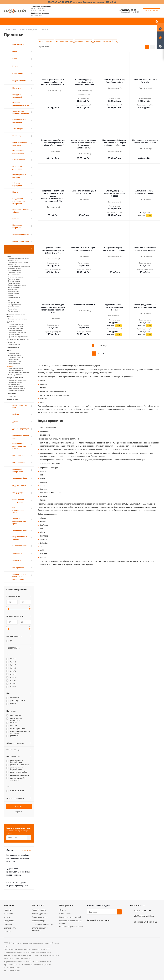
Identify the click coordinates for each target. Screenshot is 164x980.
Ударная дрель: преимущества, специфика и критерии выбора (18, 872)
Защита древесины (46, 41)
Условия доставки (40, 914)
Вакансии (8, 924)
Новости (8, 910)
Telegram (109, 926)
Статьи (62, 910)
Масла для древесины (64, 41)
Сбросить (19, 812)
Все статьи (26, 850)
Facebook (96, 926)
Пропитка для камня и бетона (106, 41)
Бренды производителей (70, 917)
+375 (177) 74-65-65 (127, 10)
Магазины (8, 914)
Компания (9, 905)
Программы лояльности (42, 924)
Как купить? (38, 905)
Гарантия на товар (40, 917)
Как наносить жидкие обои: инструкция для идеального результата (18, 858)
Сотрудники (9, 921)
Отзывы (7, 931)
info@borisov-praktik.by (144, 916)
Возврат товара (39, 921)
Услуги (7, 917)
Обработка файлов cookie (71, 927)
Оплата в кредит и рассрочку (40, 929)
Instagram (102, 926)
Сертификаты (10, 928)
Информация (66, 905)
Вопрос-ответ (65, 914)
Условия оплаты (39, 910)
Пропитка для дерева (83, 41)
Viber (115, 926)
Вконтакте (90, 926)
